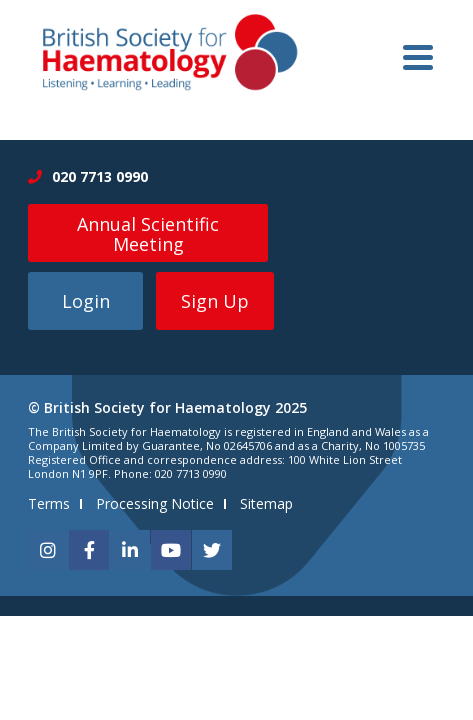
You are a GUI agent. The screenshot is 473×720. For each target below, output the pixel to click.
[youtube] (171, 550)
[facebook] (89, 550)
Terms (49, 503)
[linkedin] (130, 550)
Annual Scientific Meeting (148, 234)
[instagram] (48, 550)
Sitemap (266, 503)
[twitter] (212, 550)
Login (86, 301)
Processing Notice (155, 503)
